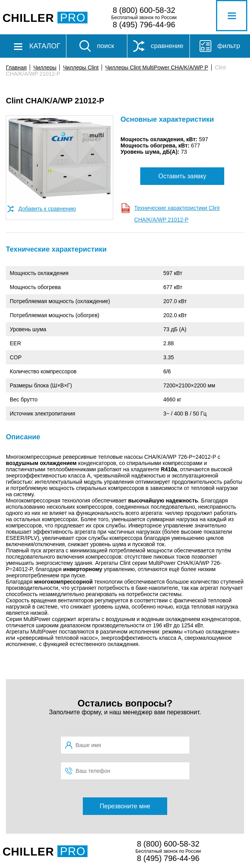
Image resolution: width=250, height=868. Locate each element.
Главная (16, 67)
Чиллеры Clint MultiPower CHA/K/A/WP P (156, 67)
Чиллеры (45, 67)
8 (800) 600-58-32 (144, 10)
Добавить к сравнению (47, 209)
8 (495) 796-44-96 (144, 25)
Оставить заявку (182, 176)
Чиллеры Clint (81, 67)
